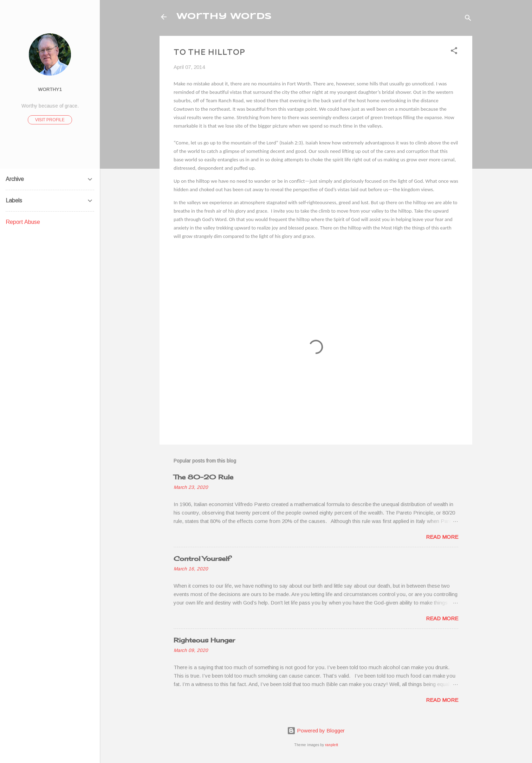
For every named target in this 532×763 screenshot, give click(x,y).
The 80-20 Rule (203, 477)
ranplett (332, 745)
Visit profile (50, 120)
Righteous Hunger (204, 640)
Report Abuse (23, 222)
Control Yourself (202, 558)
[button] (454, 52)
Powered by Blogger (316, 730)
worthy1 (50, 89)
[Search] (468, 19)
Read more (442, 537)
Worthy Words (224, 17)
